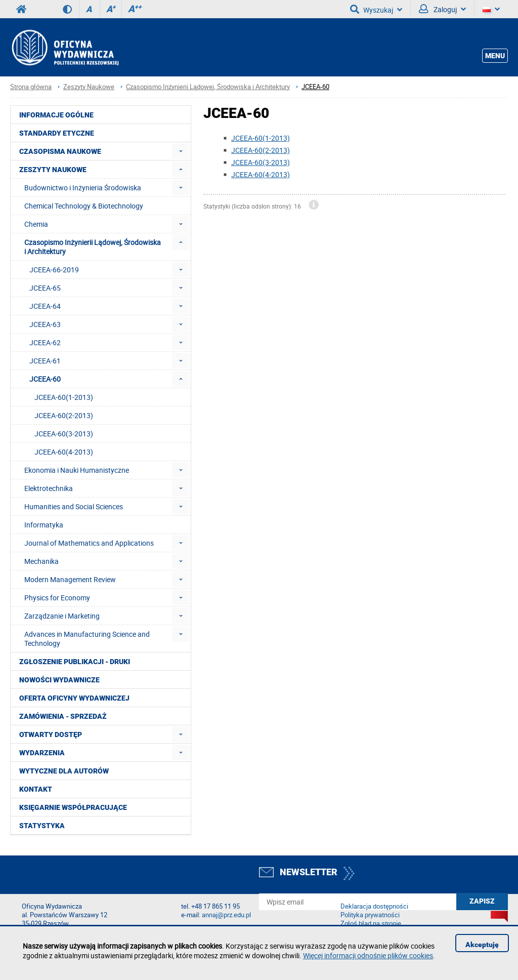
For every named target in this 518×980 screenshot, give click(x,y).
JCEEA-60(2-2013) (261, 150)
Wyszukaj (376, 9)
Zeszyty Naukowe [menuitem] (53, 170)
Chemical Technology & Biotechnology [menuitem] (84, 206)
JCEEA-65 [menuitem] (45, 288)
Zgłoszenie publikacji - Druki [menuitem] (75, 662)
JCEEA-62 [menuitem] (45, 342)
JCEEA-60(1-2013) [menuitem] (64, 397)
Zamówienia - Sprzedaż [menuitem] (63, 716)
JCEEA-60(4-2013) (261, 174)
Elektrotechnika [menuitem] (49, 488)
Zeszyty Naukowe (89, 87)
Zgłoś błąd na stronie (371, 924)
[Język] (491, 9)
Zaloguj (442, 9)
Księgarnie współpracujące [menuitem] (73, 807)
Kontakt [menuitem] (36, 789)
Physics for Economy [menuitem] (57, 598)
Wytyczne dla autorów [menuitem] (64, 771)
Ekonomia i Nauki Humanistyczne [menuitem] (77, 470)
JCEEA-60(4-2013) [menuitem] (64, 452)
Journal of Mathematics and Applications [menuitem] (89, 543)
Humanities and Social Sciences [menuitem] (74, 506)
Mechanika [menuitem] (41, 561)
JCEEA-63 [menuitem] (45, 324)
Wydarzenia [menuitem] (42, 753)
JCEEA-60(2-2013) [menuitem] (64, 415)
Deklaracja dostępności (374, 906)
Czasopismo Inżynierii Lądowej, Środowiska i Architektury (208, 87)
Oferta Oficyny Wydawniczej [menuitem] (74, 698)
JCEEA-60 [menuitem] (45, 379)
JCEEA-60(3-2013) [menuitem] (64, 434)
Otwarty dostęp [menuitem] (51, 734)
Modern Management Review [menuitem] (70, 579)
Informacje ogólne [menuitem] (56, 115)
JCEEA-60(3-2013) (261, 162)
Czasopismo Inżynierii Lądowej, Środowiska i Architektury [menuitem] (93, 247)
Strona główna (31, 87)
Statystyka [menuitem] (42, 826)
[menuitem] (181, 151)
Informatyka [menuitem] (44, 525)
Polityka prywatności (370, 915)
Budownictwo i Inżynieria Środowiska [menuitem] (83, 188)
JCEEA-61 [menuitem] (45, 361)
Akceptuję (482, 945)
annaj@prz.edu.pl (226, 915)
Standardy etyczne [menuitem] (57, 133)
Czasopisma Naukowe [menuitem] (60, 151)
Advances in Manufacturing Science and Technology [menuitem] (87, 639)
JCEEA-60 (315, 87)
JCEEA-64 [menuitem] (45, 306)
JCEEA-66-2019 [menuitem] (54, 270)
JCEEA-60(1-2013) (261, 138)
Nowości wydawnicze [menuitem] (59, 680)
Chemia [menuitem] (36, 224)
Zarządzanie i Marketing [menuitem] (62, 616)
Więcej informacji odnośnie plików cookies (368, 955)
